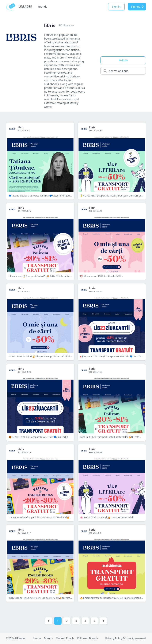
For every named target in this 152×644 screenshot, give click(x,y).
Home (37, 638)
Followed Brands (87, 638)
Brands (43, 7)
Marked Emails (65, 638)
